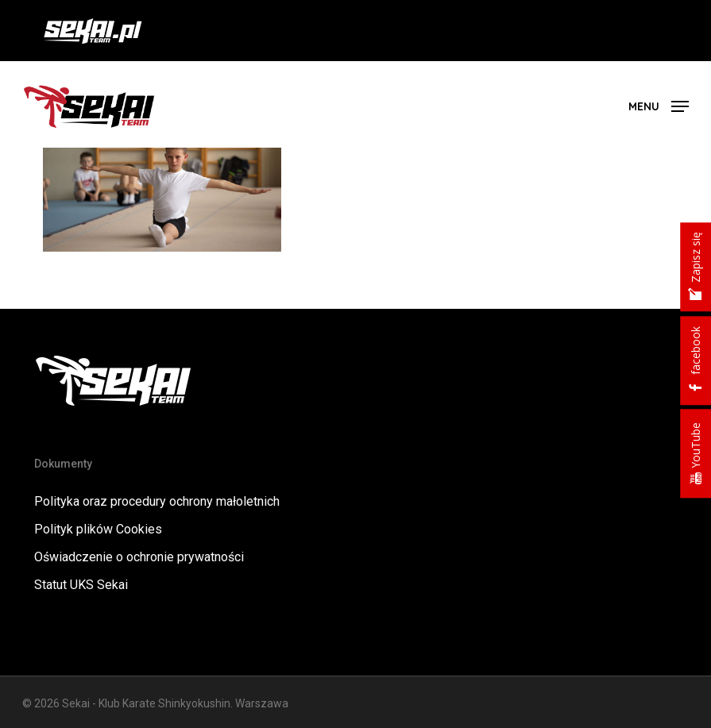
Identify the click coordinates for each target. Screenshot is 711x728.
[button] (659, 105)
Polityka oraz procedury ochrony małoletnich (157, 501)
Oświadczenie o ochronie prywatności (139, 557)
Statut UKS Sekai (81, 585)
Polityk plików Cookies (98, 529)
